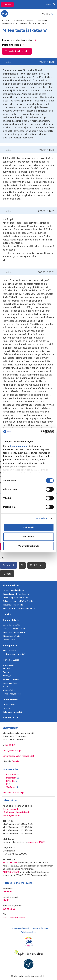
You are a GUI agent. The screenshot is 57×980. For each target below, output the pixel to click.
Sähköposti (36, 565)
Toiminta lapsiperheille (13, 605)
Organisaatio (9, 665)
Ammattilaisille (11, 620)
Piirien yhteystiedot (12, 694)
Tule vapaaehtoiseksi (12, 712)
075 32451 (10, 745)
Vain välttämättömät (29, 546)
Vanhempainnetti (12, 585)
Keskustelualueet (24, 20)
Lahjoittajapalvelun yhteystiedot (18, 756)
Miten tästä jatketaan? (34, 23)
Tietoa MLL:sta (11, 660)
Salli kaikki (28, 527)
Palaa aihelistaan (13, 45)
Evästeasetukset (28, 932)
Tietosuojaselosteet (19, 928)
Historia (6, 668)
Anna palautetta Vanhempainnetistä (19, 608)
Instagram (11, 778)
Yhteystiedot (9, 690)
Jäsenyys (7, 676)
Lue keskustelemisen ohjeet (19, 40)
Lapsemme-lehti (10, 683)
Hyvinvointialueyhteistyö (14, 654)
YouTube (11, 787)
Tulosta (7, 574)
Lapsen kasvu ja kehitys (13, 590)
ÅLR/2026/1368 (11, 872)
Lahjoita (7, 4)
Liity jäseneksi (9, 704)
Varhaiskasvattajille (11, 625)
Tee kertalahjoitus (11, 809)
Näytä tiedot (42, 518)
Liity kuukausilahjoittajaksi (16, 812)
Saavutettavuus (40, 928)
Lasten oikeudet (10, 640)
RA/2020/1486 (10, 862)
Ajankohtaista (10, 717)
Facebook (8, 565)
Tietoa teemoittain (11, 636)
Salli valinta (28, 537)
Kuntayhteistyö (10, 650)
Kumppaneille (10, 645)
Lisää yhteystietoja (12, 750)
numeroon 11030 (37, 842)
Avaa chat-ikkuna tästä (14, 917)
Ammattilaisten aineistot (14, 632)
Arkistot (7, 672)
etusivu (7, 20)
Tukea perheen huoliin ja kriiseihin (18, 601)
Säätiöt (6, 686)
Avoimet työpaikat (11, 679)
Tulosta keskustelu (17, 51)
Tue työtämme (11, 700)
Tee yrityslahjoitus (11, 815)
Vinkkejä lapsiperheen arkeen (16, 597)
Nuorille (7, 614)
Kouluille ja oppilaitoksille (14, 629)
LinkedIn (10, 781)
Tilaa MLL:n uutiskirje (13, 792)
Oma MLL (17, 761)
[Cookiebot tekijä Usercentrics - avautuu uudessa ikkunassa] (41, 432)
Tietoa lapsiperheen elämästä (16, 594)
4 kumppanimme (18, 446)
